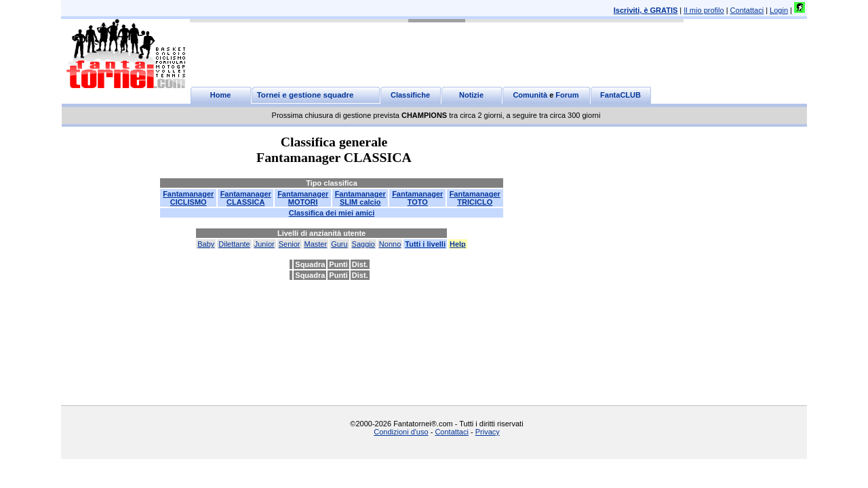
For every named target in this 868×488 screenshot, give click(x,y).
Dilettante (234, 244)
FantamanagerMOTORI (303, 198)
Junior (264, 244)
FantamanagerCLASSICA (246, 198)
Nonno (390, 244)
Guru (339, 244)
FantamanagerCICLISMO (188, 198)
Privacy (488, 432)
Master (316, 244)
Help (458, 244)
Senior (290, 244)
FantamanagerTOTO (417, 198)
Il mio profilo (704, 10)
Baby (206, 244)
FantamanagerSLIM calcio (360, 198)
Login (779, 10)
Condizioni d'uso (401, 432)
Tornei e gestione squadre (305, 95)
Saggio (363, 244)
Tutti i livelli (425, 244)
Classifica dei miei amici (332, 213)
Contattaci (747, 10)
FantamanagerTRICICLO (475, 198)
